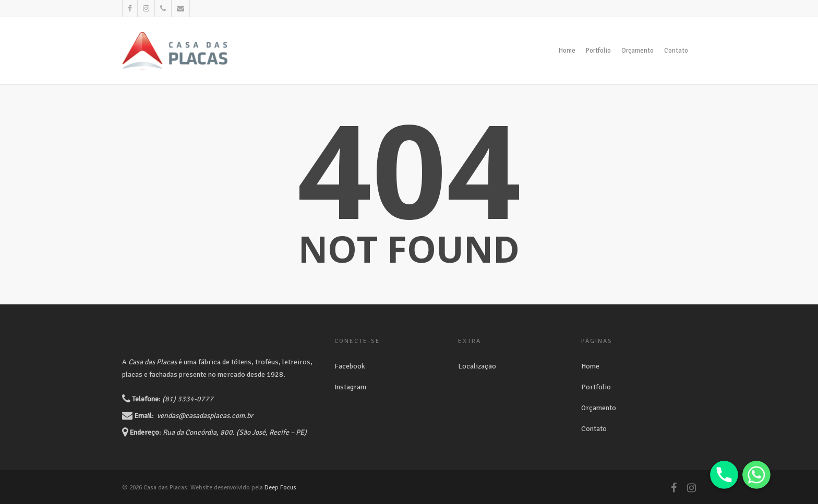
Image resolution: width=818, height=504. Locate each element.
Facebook (350, 366)
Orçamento (637, 51)
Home (567, 51)
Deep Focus (280, 488)
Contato (676, 51)
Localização (477, 366)
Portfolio (598, 51)
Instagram (350, 387)
